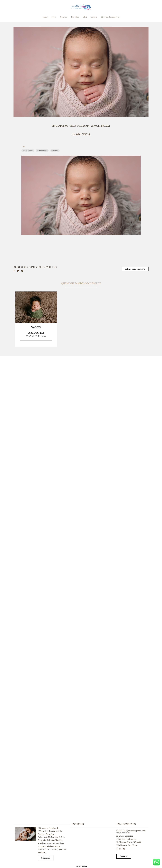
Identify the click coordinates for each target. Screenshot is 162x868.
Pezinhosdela (42, 151)
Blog (85, 17)
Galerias (64, 17)
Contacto (124, 856)
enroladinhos (28, 151)
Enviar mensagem (126, 836)
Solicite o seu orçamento (135, 269)
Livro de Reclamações (110, 17)
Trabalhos (75, 17)
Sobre (54, 17)
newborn (55, 151)
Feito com (81, 866)
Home (45, 17)
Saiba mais (46, 858)
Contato (94, 17)
